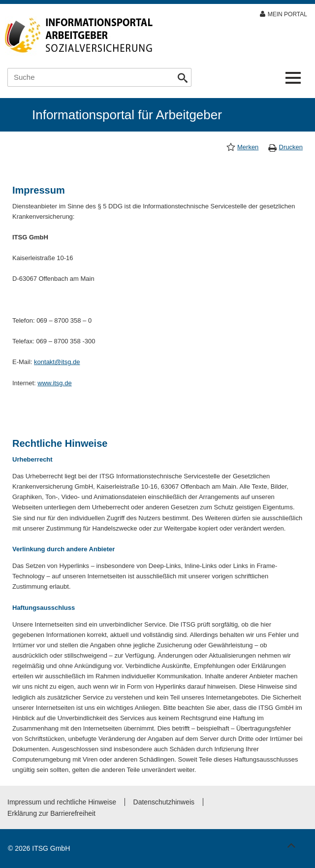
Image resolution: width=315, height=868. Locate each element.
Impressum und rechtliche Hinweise (62, 802)
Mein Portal (287, 14)
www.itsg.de (54, 383)
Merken (248, 147)
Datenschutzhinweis (164, 802)
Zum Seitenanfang (290, 843)
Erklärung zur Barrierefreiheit (51, 813)
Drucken (291, 147)
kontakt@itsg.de (57, 362)
